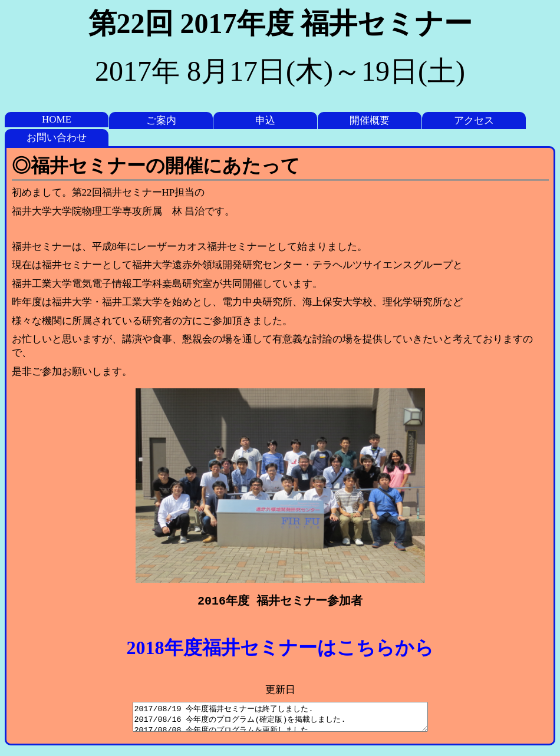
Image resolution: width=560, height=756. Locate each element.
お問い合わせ (57, 138)
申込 (265, 121)
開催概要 (370, 121)
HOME (57, 119)
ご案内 (161, 121)
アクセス (474, 121)
